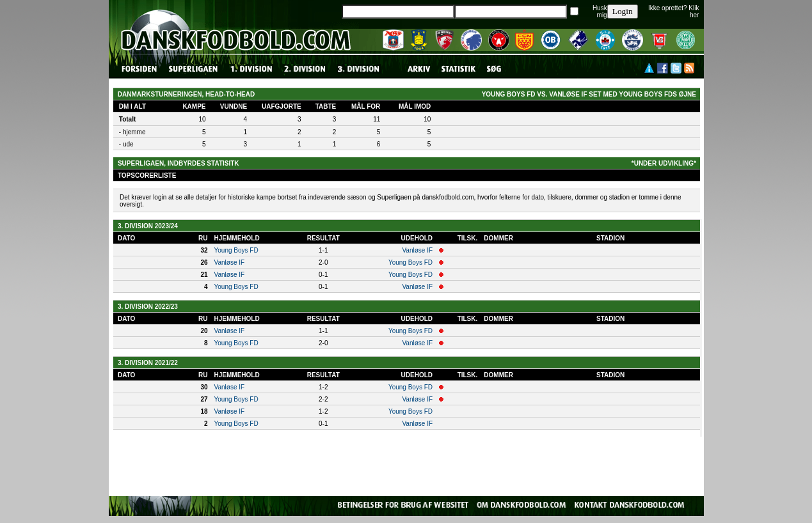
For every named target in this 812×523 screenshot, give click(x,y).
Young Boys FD (236, 250)
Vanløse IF (417, 250)
